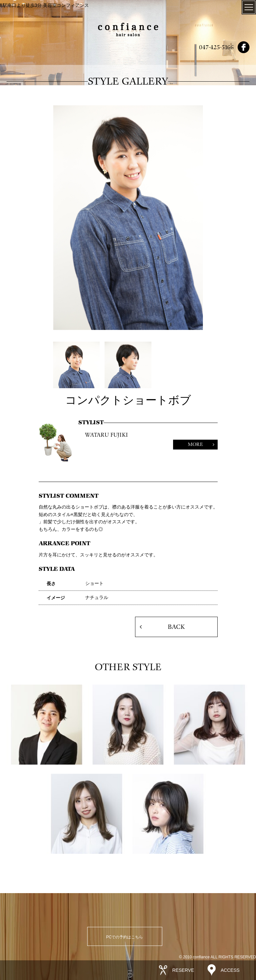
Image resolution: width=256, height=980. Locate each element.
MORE (195, 444)
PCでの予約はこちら (125, 937)
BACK (176, 627)
